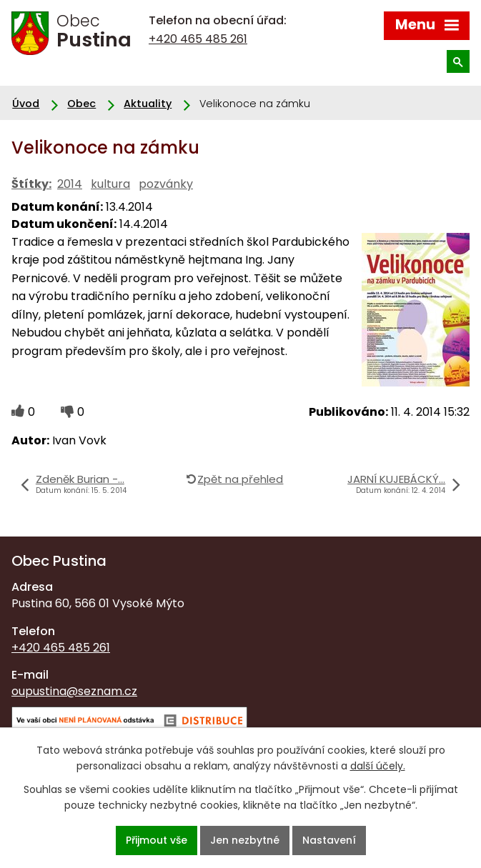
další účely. (378, 766)
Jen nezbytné (245, 840)
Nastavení (329, 840)
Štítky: (31, 184)
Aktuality (148, 104)
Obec (81, 104)
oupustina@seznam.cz (74, 691)
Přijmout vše (157, 840)
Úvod (26, 104)
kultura (110, 184)
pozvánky (166, 184)
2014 (70, 184)
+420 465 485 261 (198, 39)
